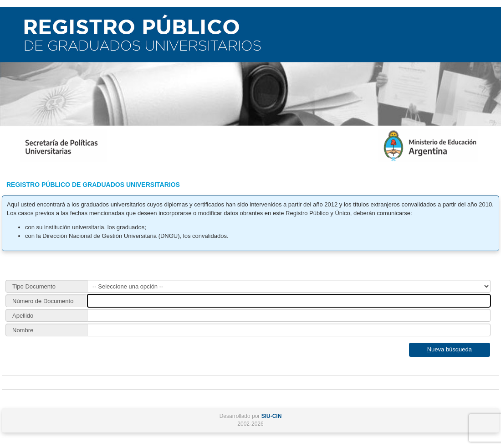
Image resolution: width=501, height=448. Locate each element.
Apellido (23, 316)
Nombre (23, 330)
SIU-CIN (272, 416)
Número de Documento (43, 301)
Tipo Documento (34, 286)
